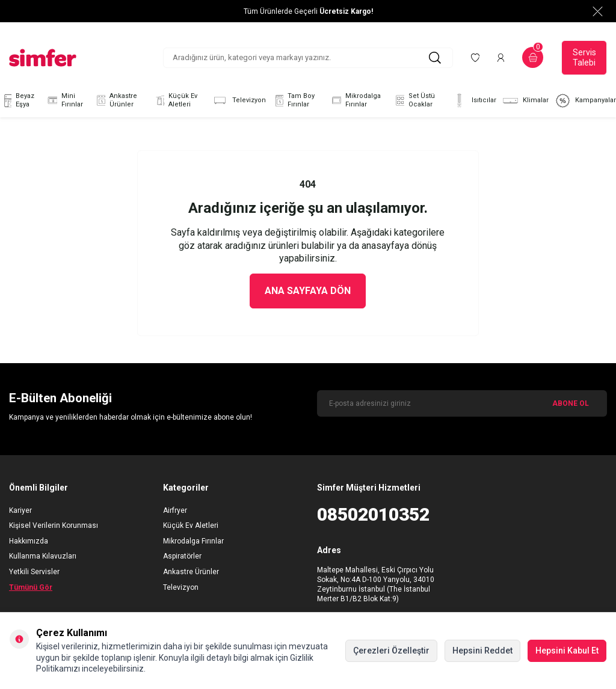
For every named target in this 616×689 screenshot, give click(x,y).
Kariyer (20, 510)
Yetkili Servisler (34, 572)
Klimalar (525, 101)
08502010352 (373, 514)
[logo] (43, 58)
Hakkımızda (29, 541)
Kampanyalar (585, 101)
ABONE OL (571, 403)
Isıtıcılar (474, 101)
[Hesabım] (501, 58)
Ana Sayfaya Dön (308, 291)
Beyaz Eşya (17, 100)
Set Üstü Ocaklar (414, 100)
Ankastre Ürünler (115, 100)
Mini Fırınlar (64, 100)
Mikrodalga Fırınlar (355, 100)
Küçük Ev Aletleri (175, 100)
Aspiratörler (182, 556)
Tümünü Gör (31, 587)
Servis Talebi (584, 57)
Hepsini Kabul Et (567, 651)
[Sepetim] (533, 57)
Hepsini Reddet (482, 651)
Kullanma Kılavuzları (43, 556)
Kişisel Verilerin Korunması (54, 525)
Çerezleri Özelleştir (391, 651)
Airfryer (175, 510)
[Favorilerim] (475, 58)
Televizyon (239, 101)
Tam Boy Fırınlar (293, 100)
